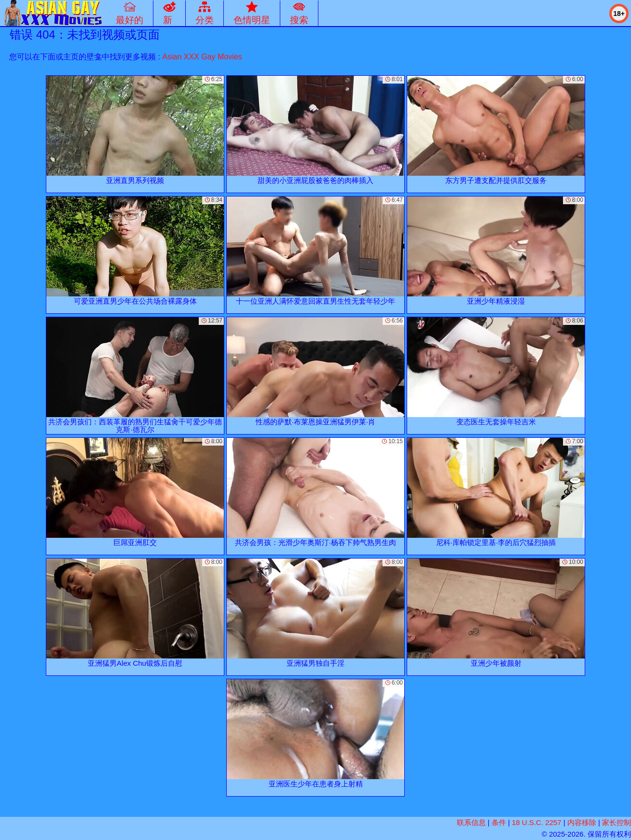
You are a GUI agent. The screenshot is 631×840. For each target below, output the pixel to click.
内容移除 (582, 822)
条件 (499, 822)
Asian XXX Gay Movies (202, 57)
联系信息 (471, 822)
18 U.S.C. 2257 (537, 822)
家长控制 (617, 822)
